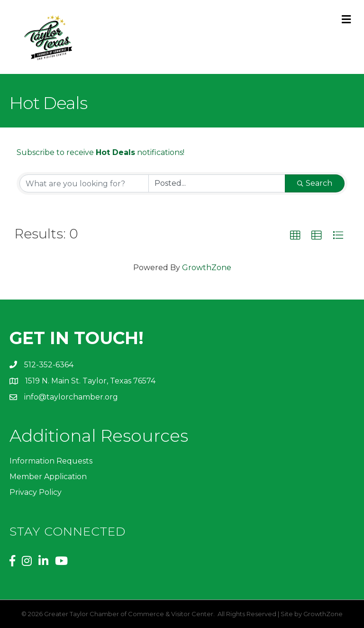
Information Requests (51, 461)
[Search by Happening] (217, 183)
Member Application (48, 477)
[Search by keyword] (84, 183)
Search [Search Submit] (315, 183)
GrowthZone (207, 268)
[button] (295, 236)
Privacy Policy (36, 492)
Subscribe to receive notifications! (100, 152)
